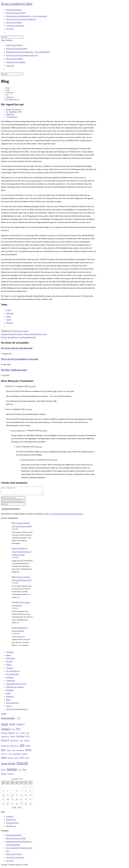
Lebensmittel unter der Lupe (16, 685)
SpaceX (9, 708)
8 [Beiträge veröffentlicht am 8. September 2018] (26, 793)
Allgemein (10, 114)
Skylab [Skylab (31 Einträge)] (17, 759)
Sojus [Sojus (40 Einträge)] (27, 759)
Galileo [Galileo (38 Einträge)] (27, 742)
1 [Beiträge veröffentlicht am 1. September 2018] (26, 788)
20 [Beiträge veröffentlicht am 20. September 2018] (17, 801)
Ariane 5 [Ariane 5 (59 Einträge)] (20, 726)
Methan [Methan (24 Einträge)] (9, 752)
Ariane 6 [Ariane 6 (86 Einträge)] (6, 730)
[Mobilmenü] (7, 40)
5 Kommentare (12, 117)
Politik (8, 695)
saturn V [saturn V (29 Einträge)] (11, 759)
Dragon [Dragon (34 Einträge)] (13, 738)
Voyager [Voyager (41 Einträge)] (10, 775)
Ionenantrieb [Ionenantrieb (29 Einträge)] (5, 747)
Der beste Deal (17, 331)
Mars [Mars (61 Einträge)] (3, 751)
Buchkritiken (11, 660)
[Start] (8, 88)
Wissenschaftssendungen (34, 181)
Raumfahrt (10, 698)
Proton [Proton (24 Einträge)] (10, 755)
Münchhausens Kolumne (15, 689)
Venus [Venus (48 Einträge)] (4, 775)
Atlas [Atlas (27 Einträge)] (13, 731)
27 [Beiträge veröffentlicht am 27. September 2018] (17, 805)
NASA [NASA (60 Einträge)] (28, 751)
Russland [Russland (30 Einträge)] (24, 755)
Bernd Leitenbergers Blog (17, 4)
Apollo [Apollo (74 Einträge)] (5, 726)
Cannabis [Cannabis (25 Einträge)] (22, 734)
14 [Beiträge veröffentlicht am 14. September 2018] (21, 797)
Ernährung (10, 679)
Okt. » (20, 809)
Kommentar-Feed (12, 824)
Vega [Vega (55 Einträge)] (24, 771)
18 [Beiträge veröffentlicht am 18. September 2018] (8, 801)
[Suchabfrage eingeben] (12, 37)
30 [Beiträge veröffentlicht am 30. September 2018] (30, 805)
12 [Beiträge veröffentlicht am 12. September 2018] (12, 797)
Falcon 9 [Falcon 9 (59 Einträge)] (5, 742)
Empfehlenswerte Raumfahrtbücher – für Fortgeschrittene (28, 52)
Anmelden (10, 818)
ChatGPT (9, 663)
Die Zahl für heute (13, 676)
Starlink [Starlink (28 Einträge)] (3, 771)
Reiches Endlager (18, 632)
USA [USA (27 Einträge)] (19, 771)
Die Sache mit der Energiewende (17, 348)
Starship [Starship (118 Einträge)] (12, 771)
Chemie (9, 666)
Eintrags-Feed (11, 821)
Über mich (10, 66)
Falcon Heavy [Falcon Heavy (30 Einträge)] (14, 742)
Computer (10, 669)
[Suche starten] (25, 75)
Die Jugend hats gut (13, 99)
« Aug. (14, 809)
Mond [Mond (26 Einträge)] (14, 752)
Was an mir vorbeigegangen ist (17, 711)
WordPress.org (11, 828)
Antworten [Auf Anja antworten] (28, 409)
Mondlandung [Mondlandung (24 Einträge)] (20, 752)
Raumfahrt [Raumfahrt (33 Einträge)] (17, 755)
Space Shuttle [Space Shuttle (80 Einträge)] (8, 765)
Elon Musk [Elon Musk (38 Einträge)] (20, 738)
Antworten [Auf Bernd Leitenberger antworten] (44, 431)
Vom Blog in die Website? (16, 62)
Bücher (9, 657)
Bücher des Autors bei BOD (17, 49)
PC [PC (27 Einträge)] (7, 755)
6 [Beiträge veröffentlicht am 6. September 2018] (17, 793)
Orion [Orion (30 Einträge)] (3, 755)
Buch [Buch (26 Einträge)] (17, 734)
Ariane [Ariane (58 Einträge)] (12, 726)
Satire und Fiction (12, 704)
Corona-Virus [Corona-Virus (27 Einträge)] (5, 738)
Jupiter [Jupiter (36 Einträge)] (28, 747)
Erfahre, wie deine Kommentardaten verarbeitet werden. (63, 515)
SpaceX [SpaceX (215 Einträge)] (22, 764)
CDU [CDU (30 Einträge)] (28, 734)
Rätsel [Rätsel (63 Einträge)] (4, 759)
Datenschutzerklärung (14, 45)
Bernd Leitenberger (14, 109)
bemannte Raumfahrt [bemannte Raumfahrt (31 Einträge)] (8, 734)
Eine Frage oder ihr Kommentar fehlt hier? (22, 55)
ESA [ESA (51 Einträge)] (27, 738)
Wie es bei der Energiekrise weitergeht (20, 359)
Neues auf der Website (15, 59)
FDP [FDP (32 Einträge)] (21, 742)
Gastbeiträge (11, 682)
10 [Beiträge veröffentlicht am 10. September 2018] (3, 797)
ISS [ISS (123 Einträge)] (22, 747)
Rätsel (8, 701)
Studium (26, 331)
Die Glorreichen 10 (13, 673)
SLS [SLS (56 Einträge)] (22, 759)
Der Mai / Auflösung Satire (14, 370)
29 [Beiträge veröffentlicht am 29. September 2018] (26, 805)
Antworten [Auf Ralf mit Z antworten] (32, 386)
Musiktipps (10, 692)
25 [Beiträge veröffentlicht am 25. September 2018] (8, 805)
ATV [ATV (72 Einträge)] (18, 730)
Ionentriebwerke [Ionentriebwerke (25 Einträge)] (14, 747)
